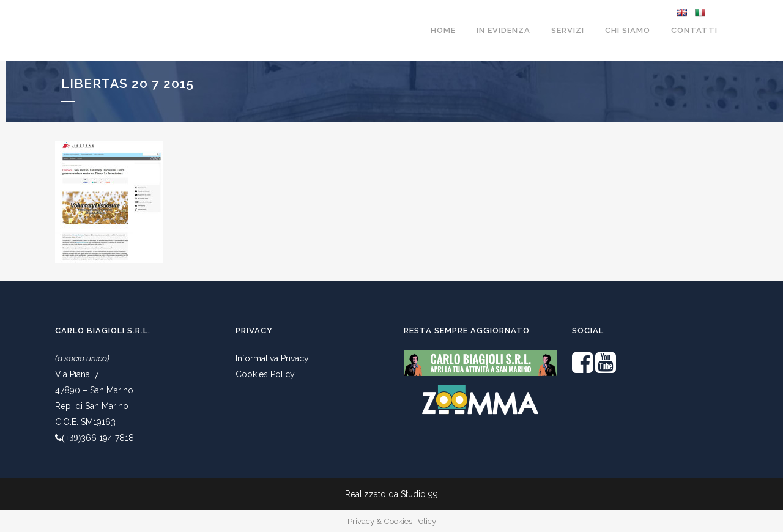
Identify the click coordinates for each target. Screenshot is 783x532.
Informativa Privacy (272, 358)
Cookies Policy (265, 374)
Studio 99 (419, 494)
